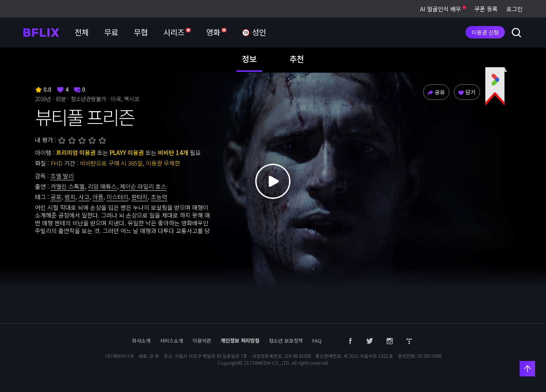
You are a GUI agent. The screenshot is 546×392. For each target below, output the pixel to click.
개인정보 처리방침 (240, 341)
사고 (84, 197)
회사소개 (141, 341)
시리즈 (177, 32)
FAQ (317, 341)
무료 (111, 32)
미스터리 (117, 197)
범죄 (70, 197)
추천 (297, 59)
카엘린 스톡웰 (68, 186)
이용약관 (202, 341)
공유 (436, 92)
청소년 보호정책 (286, 341)
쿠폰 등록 (486, 9)
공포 (56, 197)
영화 (216, 32)
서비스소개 (171, 341)
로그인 (514, 9)
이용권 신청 (485, 32)
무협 (141, 32)
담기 (467, 92)
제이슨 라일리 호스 (143, 186)
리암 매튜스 (102, 186)
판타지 (140, 197)
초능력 (159, 197)
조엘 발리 (62, 176)
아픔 (98, 197)
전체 (82, 32)
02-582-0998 (429, 356)
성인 (254, 32)
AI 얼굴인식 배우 (443, 9)
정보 (249, 59)
